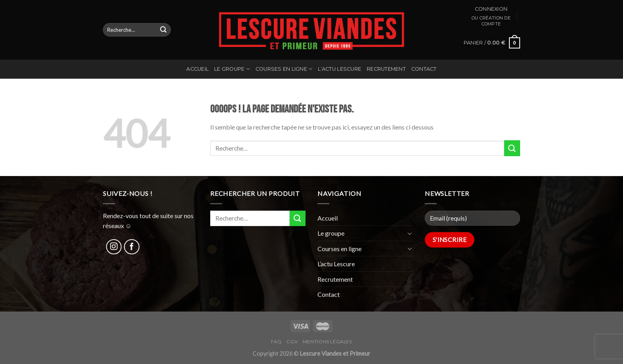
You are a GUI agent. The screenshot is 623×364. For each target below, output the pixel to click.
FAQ (276, 342)
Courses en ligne (284, 69)
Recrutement (386, 69)
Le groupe (232, 69)
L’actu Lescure (340, 69)
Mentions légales (327, 342)
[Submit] (163, 30)
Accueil (197, 69)
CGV (292, 342)
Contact (424, 69)
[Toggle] (410, 233)
